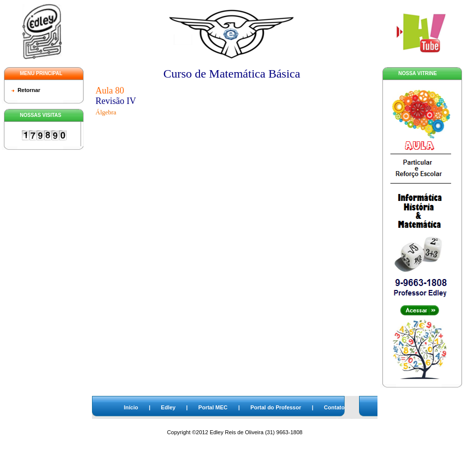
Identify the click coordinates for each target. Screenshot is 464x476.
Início (131, 407)
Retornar (29, 90)
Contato (334, 407)
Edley (168, 407)
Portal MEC (213, 407)
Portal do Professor (276, 407)
